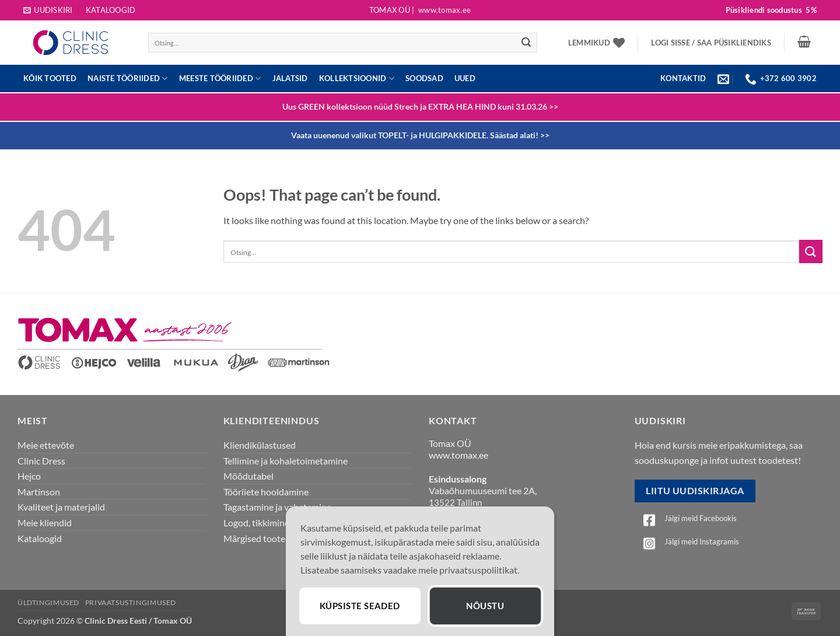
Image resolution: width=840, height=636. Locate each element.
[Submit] (526, 43)
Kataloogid (111, 10)
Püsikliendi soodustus (771, 10)
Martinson (39, 492)
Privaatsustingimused (131, 602)
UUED (465, 78)
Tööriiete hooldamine (266, 492)
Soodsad (424, 78)
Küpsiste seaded (361, 605)
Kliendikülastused (260, 445)
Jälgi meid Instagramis (702, 541)
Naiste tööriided (128, 78)
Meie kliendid (45, 523)
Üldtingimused (48, 602)
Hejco (29, 476)
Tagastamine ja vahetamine (277, 507)
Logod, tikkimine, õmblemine (281, 523)
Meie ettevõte (46, 445)
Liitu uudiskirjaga (695, 491)
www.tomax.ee (459, 455)
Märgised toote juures (268, 538)
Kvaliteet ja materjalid (61, 507)
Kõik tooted (50, 78)
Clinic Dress (41, 461)
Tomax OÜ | (420, 10)
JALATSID (290, 78)
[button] (48, 10)
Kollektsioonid (357, 78)
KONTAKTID (683, 78)
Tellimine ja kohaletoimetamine (286, 461)
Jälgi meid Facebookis (701, 518)
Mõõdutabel (249, 476)
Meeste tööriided (220, 78)
